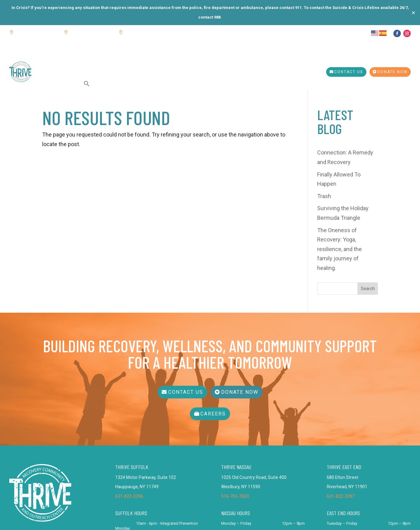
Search (368, 224)
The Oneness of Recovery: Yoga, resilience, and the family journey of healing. (339, 184)
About (66, 59)
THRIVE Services (138, 59)
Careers (213, 346)
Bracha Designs (301, 519)
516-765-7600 (235, 428)
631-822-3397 (341, 428)
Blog (83, 59)
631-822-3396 (129, 428)
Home (47, 59)
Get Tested (247, 59)
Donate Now (393, 72)
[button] (87, 84)
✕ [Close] (413, 13)
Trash (324, 131)
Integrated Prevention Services (199, 59)
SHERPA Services (59, 83)
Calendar (104, 59)
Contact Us (349, 72)
